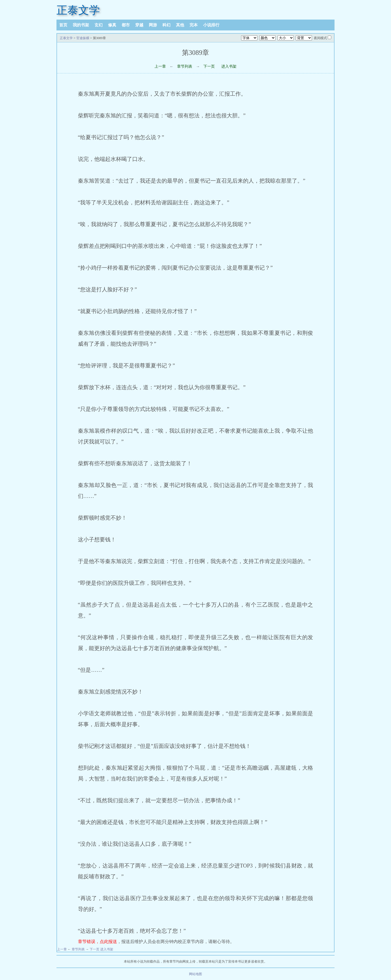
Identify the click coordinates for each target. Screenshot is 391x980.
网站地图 (195, 974)
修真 (112, 25)
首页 (63, 25)
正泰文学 (78, 10)
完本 (194, 25)
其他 (180, 25)
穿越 (139, 25)
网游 (153, 25)
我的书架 (81, 25)
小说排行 (211, 25)
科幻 (166, 25)
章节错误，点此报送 (97, 942)
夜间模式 (320, 38)
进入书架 (229, 66)
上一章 (160, 66)
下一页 (209, 66)
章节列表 (185, 66)
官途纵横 (83, 38)
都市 (126, 25)
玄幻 (99, 25)
